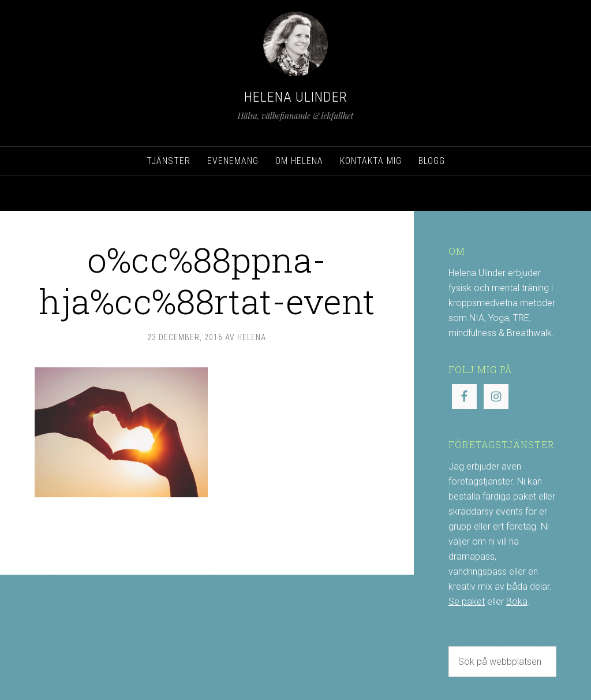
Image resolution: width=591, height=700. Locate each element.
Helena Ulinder (296, 97)
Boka (517, 602)
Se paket (467, 602)
